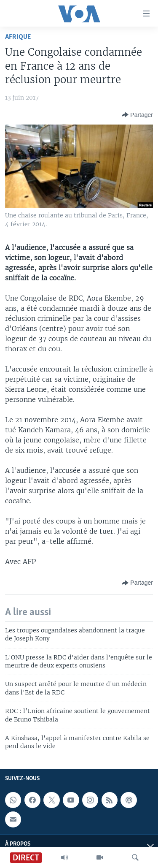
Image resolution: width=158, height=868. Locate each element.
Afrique (18, 37)
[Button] (137, 115)
